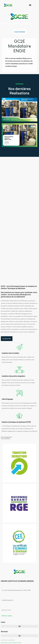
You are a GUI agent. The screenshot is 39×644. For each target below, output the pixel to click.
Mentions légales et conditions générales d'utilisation (11, 643)
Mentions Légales (7, 616)
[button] (30, 5)
